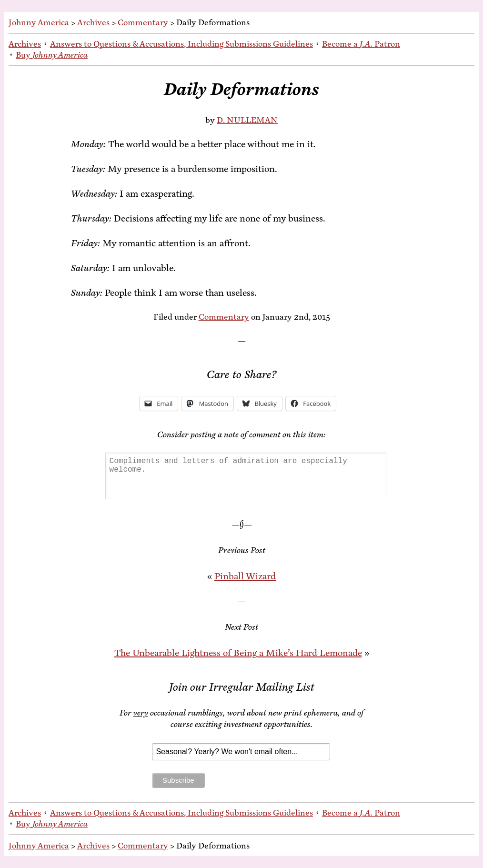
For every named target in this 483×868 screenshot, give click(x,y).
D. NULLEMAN (247, 120)
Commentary (143, 22)
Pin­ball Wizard (245, 576)
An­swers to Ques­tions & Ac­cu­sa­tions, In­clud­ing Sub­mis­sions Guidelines (181, 44)
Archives (93, 22)
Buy (52, 55)
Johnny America (39, 22)
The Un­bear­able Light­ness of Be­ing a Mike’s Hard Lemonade (238, 653)
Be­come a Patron (361, 44)
